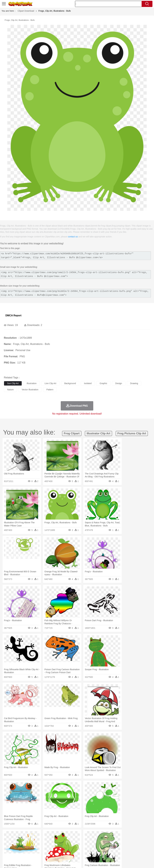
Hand (143, 844)
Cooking (136, 854)
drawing (134, 383)
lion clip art (50, 383)
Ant (15, 840)
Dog (60, 840)
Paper (122, 849)
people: (7, 844)
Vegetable (89, 854)
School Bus (79, 849)
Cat (40, 840)
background (70, 383)
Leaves (31, 835)
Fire (60, 835)
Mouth (122, 844)
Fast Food (47, 854)
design (119, 383)
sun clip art (13, 383)
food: (6, 853)
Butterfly (33, 840)
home (92, 844)
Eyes (76, 844)
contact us (73, 237)
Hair (98, 844)
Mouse (134, 840)
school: (7, 849)
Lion (119, 840)
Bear (20, 840)
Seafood (79, 854)
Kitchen (98, 854)
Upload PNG (145, 862)
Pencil (60, 849)
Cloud (138, 835)
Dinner (106, 854)
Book (33, 849)
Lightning (91, 835)
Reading (52, 849)
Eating (121, 854)
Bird (26, 840)
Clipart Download (26, 11)
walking (84, 844)
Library (106, 849)
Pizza (113, 854)
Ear (71, 844)
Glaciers (75, 835)
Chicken (47, 840)
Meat (61, 854)
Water (125, 835)
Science (115, 849)
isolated (88, 383)
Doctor (64, 844)
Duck (66, 840)
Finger (136, 844)
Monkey (126, 840)
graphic (103, 383)
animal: (7, 839)
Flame (67, 835)
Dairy (23, 854)
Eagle (73, 840)
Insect (112, 840)
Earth (54, 835)
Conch (47, 835)
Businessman (54, 844)
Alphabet (138, 849)
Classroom (41, 849)
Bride (28, 844)
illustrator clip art (98, 433)
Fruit (55, 854)
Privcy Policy (112, 862)
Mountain (116, 835)
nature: (7, 835)
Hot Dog (145, 854)
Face (129, 844)
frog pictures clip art (132, 433)
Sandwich (70, 854)
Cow (54, 840)
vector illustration (30, 390)
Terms (101, 862)
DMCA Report (13, 315)
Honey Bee (103, 840)
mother (43, 844)
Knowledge (97, 849)
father (115, 844)
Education (68, 849)
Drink (39, 854)
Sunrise (107, 835)
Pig (140, 840)
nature (10, 390)
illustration (32, 383)
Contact (124, 862)
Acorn (15, 835)
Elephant (81, 840)
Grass (83, 835)
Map (88, 849)
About (93, 862)
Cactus (39, 835)
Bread (128, 854)
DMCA (133, 862)
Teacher (25, 849)
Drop (145, 835)
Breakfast (15, 854)
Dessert (31, 854)
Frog (94, 840)
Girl (103, 844)
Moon (99, 835)
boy (109, 844)
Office (129, 849)
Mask (15, 844)
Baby (22, 844)
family (35, 844)
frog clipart (72, 433)
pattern (50, 390)
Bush (131, 835)
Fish (89, 840)
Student (16, 849)
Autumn (23, 835)
